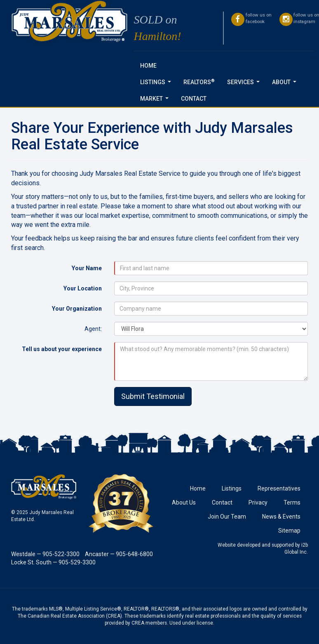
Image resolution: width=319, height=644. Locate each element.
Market (156, 101)
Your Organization (77, 309)
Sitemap (289, 531)
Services (245, 84)
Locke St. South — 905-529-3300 (53, 562)
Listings (157, 84)
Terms (292, 502)
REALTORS (199, 82)
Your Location (83, 288)
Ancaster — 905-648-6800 (119, 554)
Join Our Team (227, 517)
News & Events (281, 517)
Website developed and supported (256, 545)
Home (148, 66)
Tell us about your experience (62, 349)
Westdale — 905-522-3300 (45, 554)
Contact (194, 99)
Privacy (258, 502)
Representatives (279, 488)
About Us (184, 502)
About (286, 84)
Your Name (87, 268)
